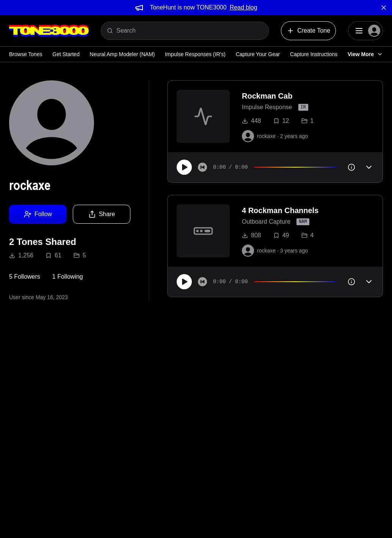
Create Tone (308, 31)
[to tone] (203, 116)
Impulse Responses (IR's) (195, 54)
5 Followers (25, 277)
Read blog (244, 7)
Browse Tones (26, 54)
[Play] (184, 167)
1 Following (68, 277)
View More (365, 54)
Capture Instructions (314, 54)
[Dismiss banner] (384, 8)
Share (102, 214)
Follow (38, 214)
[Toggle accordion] (369, 167)
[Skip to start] (202, 167)
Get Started (66, 54)
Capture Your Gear (258, 54)
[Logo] (49, 31)
